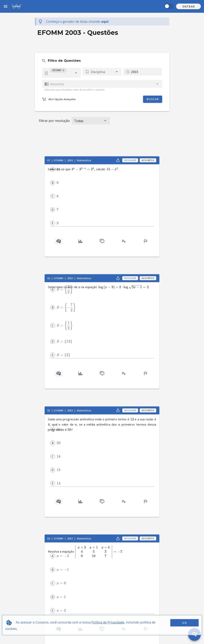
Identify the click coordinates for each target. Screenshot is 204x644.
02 (49, 278)
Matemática (84, 160)
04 (49, 538)
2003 (70, 160)
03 (49, 410)
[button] (188, 6)
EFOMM (59, 160)
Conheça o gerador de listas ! (77, 22)
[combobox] (62, 73)
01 (49, 160)
